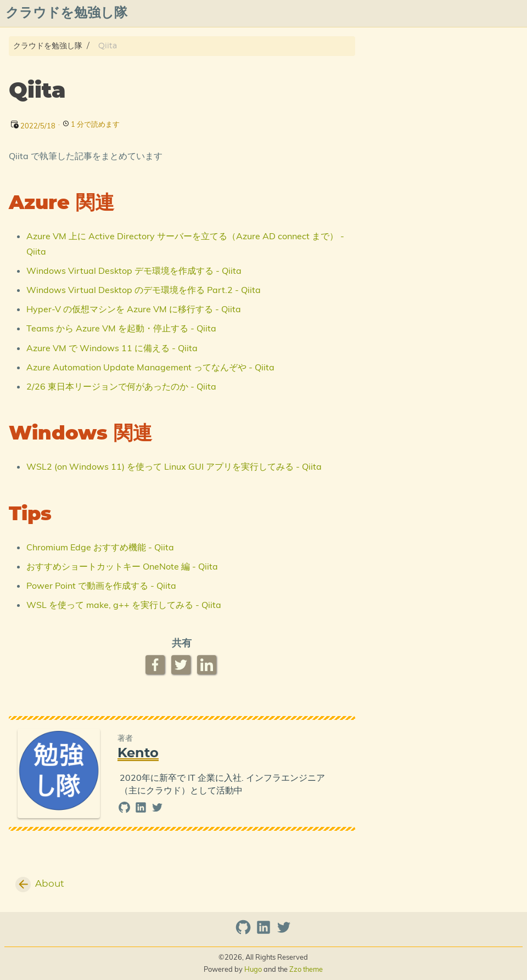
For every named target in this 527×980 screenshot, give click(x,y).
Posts (302, 14)
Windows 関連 (411, 77)
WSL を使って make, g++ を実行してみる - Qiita (124, 605)
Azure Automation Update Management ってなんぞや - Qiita (150, 367)
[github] (126, 810)
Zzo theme (306, 969)
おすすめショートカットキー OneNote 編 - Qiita (122, 566)
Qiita (335, 14)
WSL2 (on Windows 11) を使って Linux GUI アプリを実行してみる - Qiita (174, 466)
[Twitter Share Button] (182, 665)
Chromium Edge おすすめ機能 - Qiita (100, 547)
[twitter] (157, 810)
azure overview (487, 14)
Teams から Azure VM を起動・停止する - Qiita (121, 328)
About (267, 14)
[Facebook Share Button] (156, 665)
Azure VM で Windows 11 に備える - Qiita (112, 348)
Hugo (253, 969)
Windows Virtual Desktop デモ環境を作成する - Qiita (134, 271)
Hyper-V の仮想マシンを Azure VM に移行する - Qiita (134, 309)
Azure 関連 (405, 67)
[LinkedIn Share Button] (208, 665)
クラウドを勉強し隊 (48, 46)
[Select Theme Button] (234, 14)
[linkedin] (142, 810)
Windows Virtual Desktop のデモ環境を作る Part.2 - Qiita (144, 290)
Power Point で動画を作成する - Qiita (101, 585)
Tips (393, 88)
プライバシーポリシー (399, 14)
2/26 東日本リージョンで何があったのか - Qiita (121, 386)
